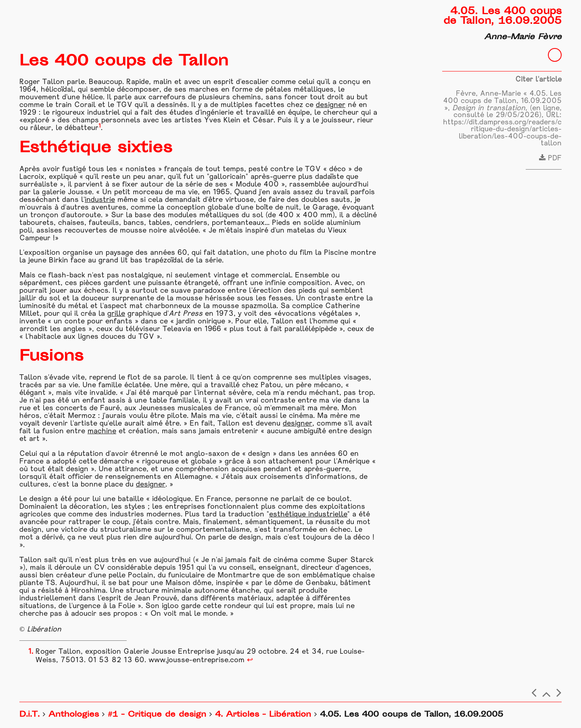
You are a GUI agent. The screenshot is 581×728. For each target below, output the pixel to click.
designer (331, 105)
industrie (100, 200)
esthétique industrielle (308, 515)
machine (102, 431)
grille (116, 314)
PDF (550, 158)
